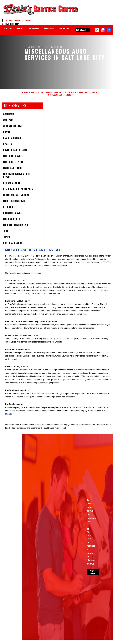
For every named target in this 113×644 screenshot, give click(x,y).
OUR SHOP (8, 28)
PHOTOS (20, 28)
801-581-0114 (12, 24)
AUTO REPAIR (34, 28)
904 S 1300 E (41, 47)
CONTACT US (64, 28)
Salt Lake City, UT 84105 (55, 47)
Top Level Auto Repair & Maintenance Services (73, 95)
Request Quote (93, 574)
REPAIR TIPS (49, 28)
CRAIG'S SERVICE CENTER (35, 95)
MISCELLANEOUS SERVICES (61, 97)
